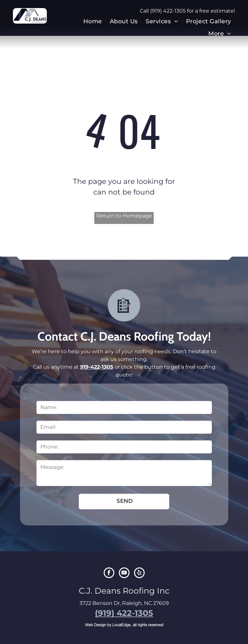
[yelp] (139, 574)
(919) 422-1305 (168, 11)
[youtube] (124, 574)
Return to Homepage (124, 216)
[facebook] (109, 574)
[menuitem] (93, 21)
